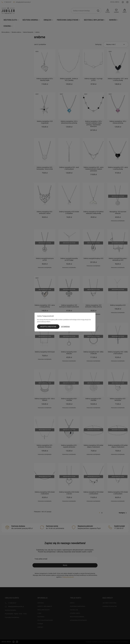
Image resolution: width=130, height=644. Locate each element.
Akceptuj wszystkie (48, 327)
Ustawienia (65, 327)
